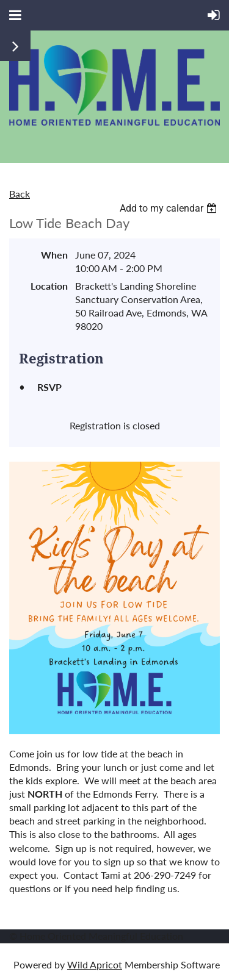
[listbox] (170, 208)
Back (20, 194)
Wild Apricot (95, 964)
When (54, 255)
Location (49, 286)
